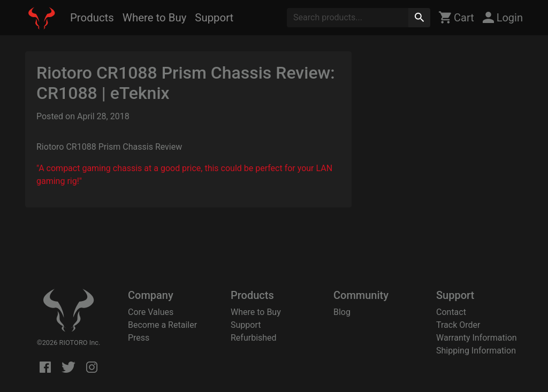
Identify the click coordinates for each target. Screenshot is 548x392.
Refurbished (254, 338)
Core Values (151, 312)
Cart (456, 18)
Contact (451, 312)
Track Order (458, 325)
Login (503, 18)
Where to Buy (154, 18)
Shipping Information (476, 351)
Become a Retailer (162, 325)
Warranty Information (477, 338)
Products (92, 18)
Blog (342, 312)
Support (214, 18)
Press (139, 338)
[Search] (348, 18)
